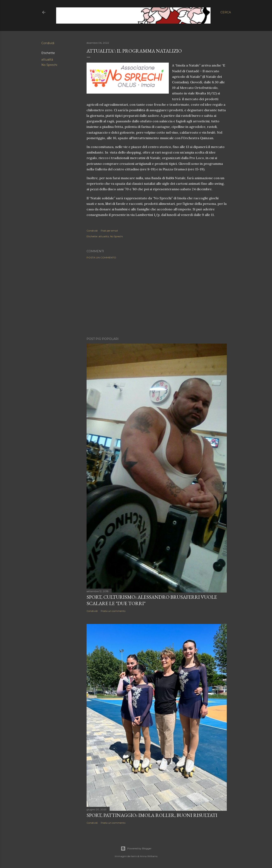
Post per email (109, 231)
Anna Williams (149, 856)
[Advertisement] (157, 298)
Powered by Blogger (136, 849)
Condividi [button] (48, 43)
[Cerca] (226, 12)
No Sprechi (49, 65)
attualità (47, 60)
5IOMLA (70, 12)
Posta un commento (101, 257)
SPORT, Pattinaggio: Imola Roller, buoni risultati (152, 815)
